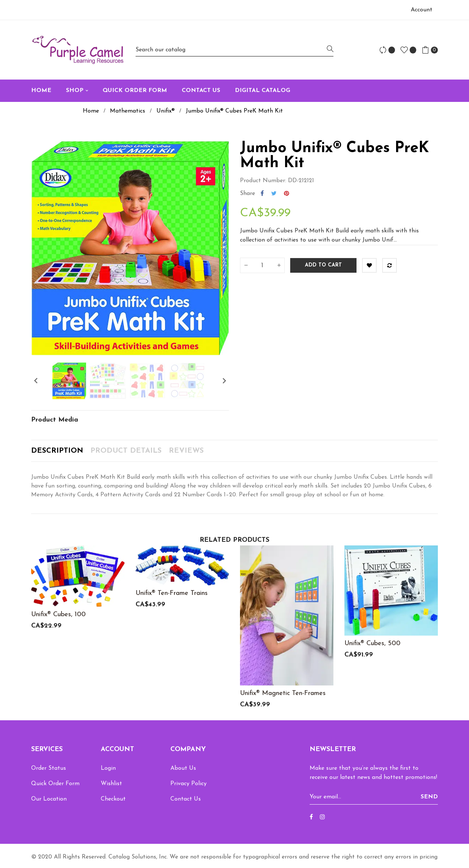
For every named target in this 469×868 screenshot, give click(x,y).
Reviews (186, 451)
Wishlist (111, 784)
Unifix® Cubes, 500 (372, 643)
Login (108, 768)
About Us (183, 768)
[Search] (234, 50)
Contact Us (186, 799)
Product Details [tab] (126, 451)
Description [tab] (57, 451)
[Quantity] (262, 265)
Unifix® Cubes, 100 (58, 615)
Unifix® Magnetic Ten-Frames (283, 693)
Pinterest (287, 194)
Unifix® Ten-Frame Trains (172, 593)
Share (262, 194)
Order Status (49, 768)
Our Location (49, 799)
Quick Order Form (55, 784)
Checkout (113, 799)
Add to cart (323, 265)
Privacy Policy (189, 784)
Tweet (274, 194)
